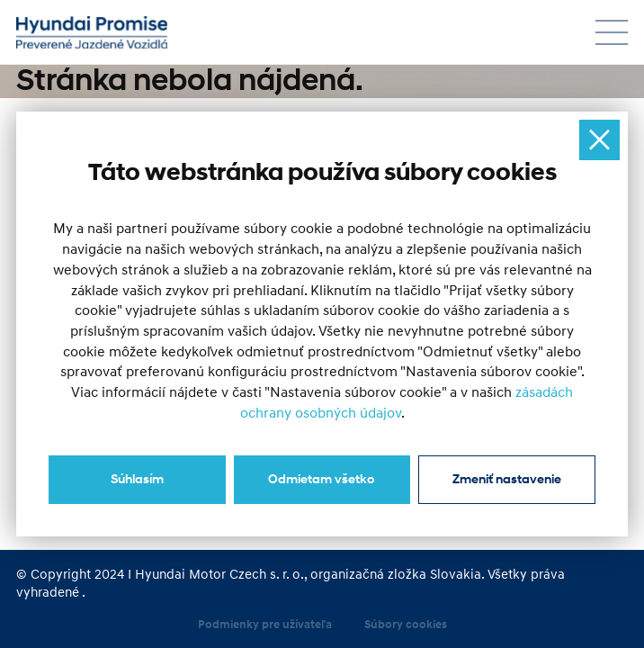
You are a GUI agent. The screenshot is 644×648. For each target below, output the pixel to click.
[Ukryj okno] (599, 140)
